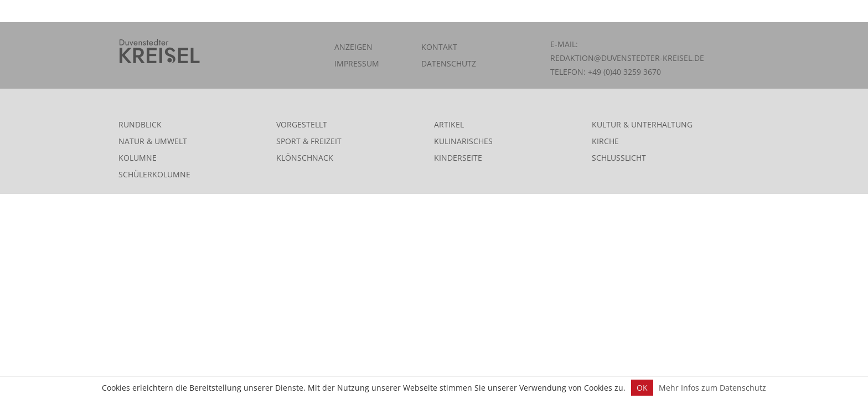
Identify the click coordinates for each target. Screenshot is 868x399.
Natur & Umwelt (153, 141)
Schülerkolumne (154, 174)
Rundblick (140, 124)
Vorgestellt (302, 124)
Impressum (357, 63)
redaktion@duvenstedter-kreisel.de (627, 58)
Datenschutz (449, 63)
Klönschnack (305, 158)
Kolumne (138, 158)
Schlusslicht (619, 158)
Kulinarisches (463, 141)
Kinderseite (458, 158)
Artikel (449, 124)
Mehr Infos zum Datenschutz (712, 388)
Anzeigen (353, 47)
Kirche (605, 141)
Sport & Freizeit (309, 141)
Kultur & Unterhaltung (642, 124)
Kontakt (439, 47)
